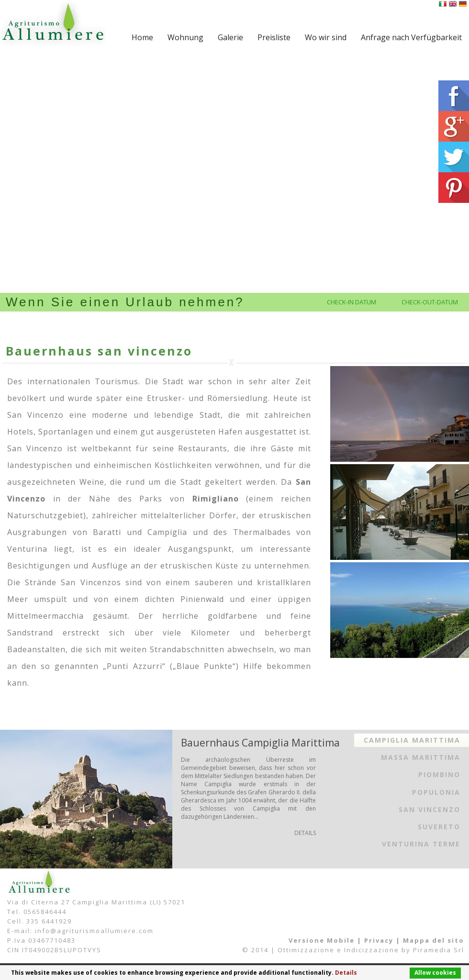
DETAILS (305, 833)
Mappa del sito (434, 940)
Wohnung (185, 37)
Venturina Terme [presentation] (421, 844)
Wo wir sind (326, 37)
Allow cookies (435, 973)
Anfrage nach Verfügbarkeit (411, 37)
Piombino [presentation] (439, 774)
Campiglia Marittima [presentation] (412, 740)
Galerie (230, 37)
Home (142, 37)
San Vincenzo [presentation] (430, 809)
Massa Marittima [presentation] (421, 757)
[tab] (412, 740)
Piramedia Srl (439, 950)
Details (346, 973)
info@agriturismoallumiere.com (94, 931)
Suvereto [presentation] (439, 827)
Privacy (379, 940)
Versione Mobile (322, 940)
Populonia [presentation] (436, 792)
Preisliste (274, 37)
